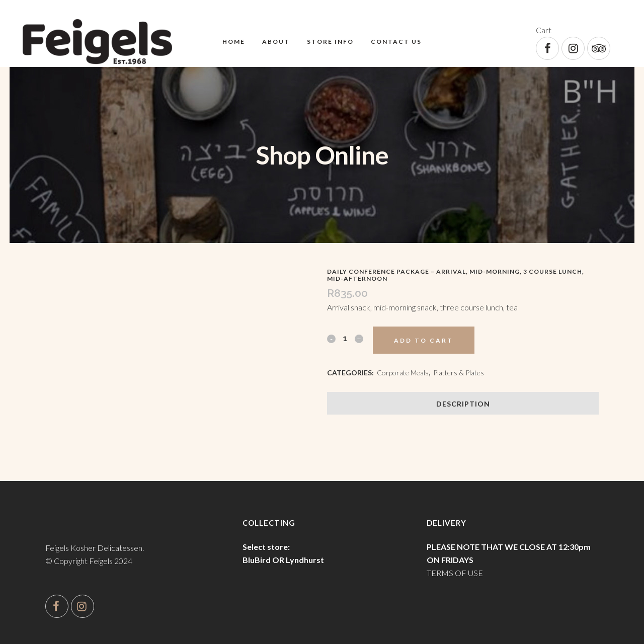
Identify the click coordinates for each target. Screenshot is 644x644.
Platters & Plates (459, 373)
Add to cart (424, 340)
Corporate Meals (403, 373)
